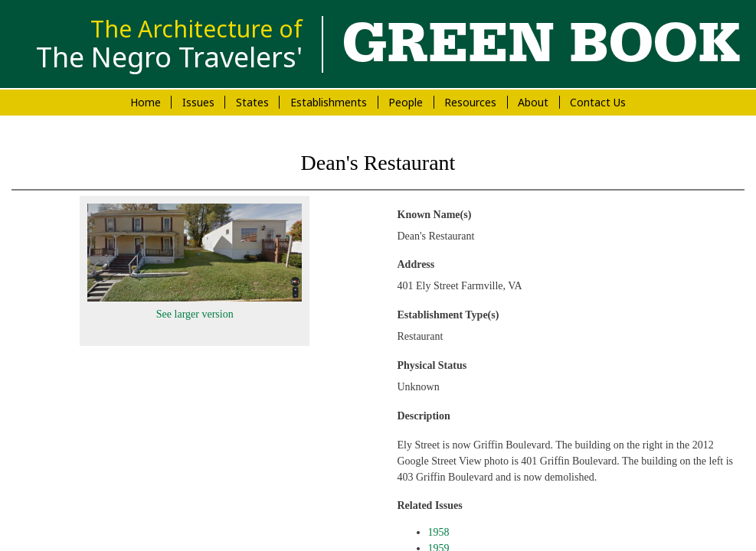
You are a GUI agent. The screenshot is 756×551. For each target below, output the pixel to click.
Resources (470, 102)
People (406, 102)
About (533, 102)
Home (146, 102)
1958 (439, 532)
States (252, 102)
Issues (198, 102)
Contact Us (598, 102)
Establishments (329, 102)
